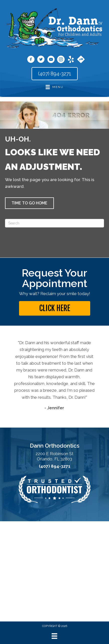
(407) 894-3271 (55, 466)
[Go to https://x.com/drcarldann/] (41, 60)
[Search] (54, 223)
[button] (29, 203)
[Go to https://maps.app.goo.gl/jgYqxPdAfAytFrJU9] (81, 60)
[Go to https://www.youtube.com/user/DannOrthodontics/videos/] (51, 60)
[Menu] (54, 636)
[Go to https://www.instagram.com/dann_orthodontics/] (61, 60)
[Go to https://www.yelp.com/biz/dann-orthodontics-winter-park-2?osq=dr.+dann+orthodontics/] (71, 60)
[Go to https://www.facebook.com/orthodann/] (31, 60)
